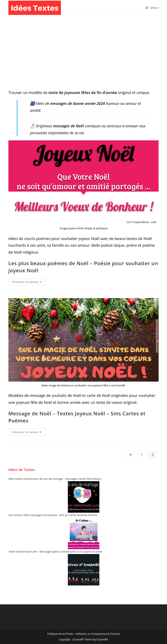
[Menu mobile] (152, 8)
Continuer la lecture (29, 283)
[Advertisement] (83, 47)
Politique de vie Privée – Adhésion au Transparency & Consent (83, 634)
